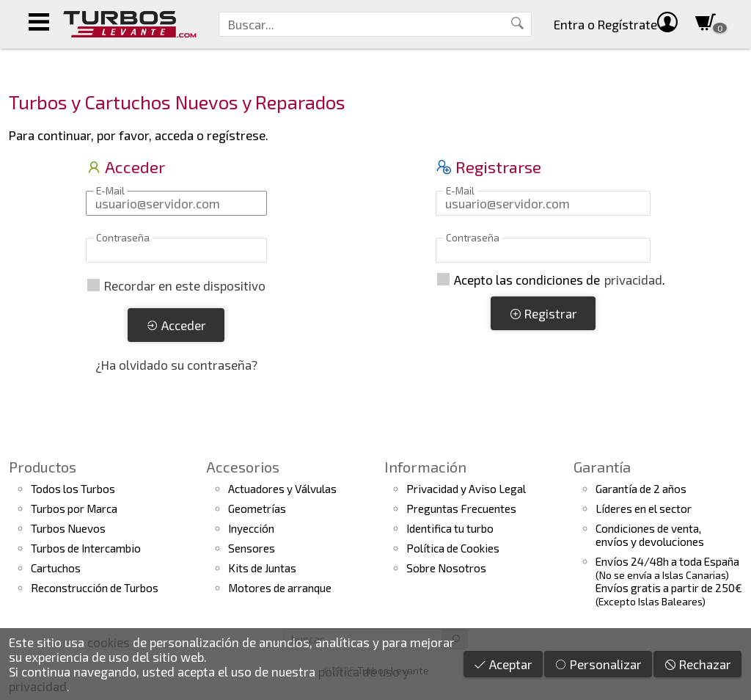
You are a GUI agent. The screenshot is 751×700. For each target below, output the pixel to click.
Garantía (602, 467)
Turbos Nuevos (68, 528)
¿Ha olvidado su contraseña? (176, 365)
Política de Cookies (453, 548)
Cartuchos (56, 568)
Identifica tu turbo (450, 528)
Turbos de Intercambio (86, 548)
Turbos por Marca (74, 508)
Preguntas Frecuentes (461, 508)
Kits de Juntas (262, 568)
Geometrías (257, 508)
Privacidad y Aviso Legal (466, 489)
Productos (43, 467)
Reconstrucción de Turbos (95, 588)
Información (425, 467)
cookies (109, 642)
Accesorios (243, 467)
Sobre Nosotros (446, 568)
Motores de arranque (280, 588)
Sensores (252, 548)
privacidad (633, 280)
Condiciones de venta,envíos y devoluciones (650, 535)
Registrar (543, 313)
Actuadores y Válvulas (282, 489)
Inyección (251, 528)
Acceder (176, 325)
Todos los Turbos (73, 489)
